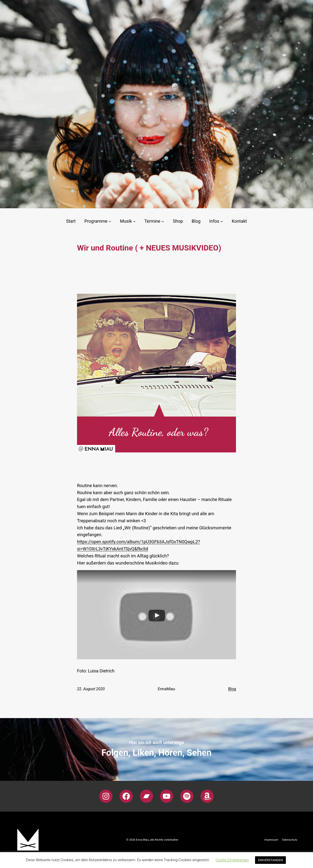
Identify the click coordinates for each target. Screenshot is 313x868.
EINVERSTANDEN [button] (270, 860)
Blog (232, 689)
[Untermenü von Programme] (110, 221)
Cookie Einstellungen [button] (232, 860)
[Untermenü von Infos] (222, 221)
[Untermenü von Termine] (163, 221)
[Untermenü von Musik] (134, 221)
